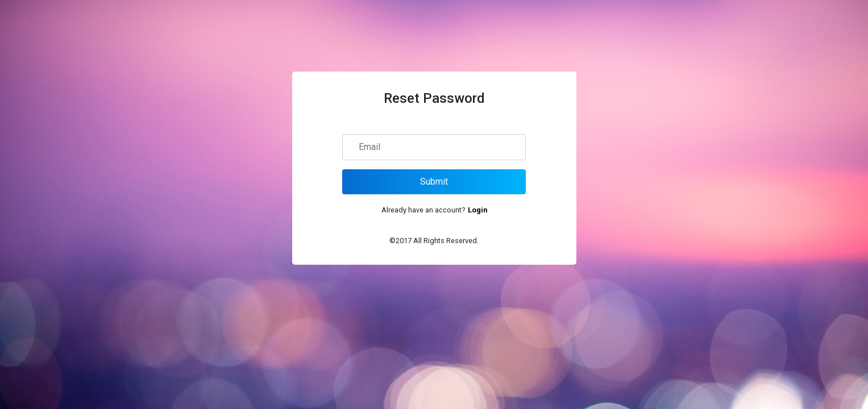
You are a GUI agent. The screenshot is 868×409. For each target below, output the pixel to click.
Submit (434, 181)
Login (477, 210)
